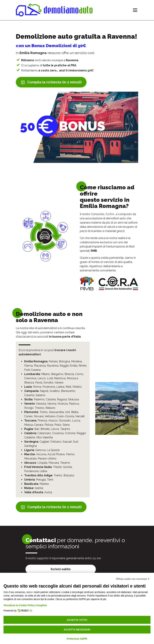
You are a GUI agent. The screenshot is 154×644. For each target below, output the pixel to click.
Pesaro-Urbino (47, 459)
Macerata (30, 459)
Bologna (64, 361)
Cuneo (28, 416)
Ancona (41, 454)
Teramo (65, 463)
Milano (46, 374)
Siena (66, 425)
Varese (59, 383)
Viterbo (77, 387)
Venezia (41, 404)
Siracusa (73, 399)
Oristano (56, 442)
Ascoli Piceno (56, 454)
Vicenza (62, 404)
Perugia (41, 480)
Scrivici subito (61, 569)
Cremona (30, 378)
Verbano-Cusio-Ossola (59, 416)
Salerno (40, 395)
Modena (77, 361)
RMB (94, 251)
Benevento (68, 391)
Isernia (39, 488)
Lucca (76, 421)
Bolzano (69, 475)
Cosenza (58, 433)
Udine (43, 471)
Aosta (48, 492)
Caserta (29, 395)
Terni (50, 480)
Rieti (68, 387)
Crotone (70, 433)
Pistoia (49, 425)
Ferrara (53, 361)
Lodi (50, 378)
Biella (75, 412)
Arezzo (53, 421)
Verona (52, 404)
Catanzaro (44, 433)
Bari (37, 429)
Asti (68, 412)
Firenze (42, 421)
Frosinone (49, 387)
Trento (58, 475)
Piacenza (40, 366)
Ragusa (62, 399)
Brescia (69, 374)
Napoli (44, 391)
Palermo (39, 399)
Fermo (70, 454)
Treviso (40, 408)
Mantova (60, 378)
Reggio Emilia (68, 366)
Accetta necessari (77, 630)
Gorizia (67, 467)
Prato (58, 425)
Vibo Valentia (44, 437)
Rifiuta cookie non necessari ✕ (133, 579)
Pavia (39, 383)
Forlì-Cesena (32, 370)
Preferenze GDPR (77, 639)
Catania (51, 399)
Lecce (55, 429)
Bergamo (57, 374)
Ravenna (53, 366)
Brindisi (45, 429)
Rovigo (29, 408)
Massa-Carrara (34, 425)
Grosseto (65, 421)
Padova (74, 404)
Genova (40, 450)
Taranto (65, 429)
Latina (60, 387)
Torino (44, 412)
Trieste (57, 467)
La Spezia (53, 450)
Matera (44, 484)
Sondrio (48, 383)
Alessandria (56, 412)
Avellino (55, 391)
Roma (37, 387)
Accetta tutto (77, 620)
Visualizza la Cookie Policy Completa (25, 605)
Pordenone (31, 471)
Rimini (82, 366)
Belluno (50, 408)
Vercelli (80, 416)
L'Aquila (42, 463)
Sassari (67, 442)
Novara (39, 416)
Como (79, 374)
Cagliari (44, 442)
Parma (28, 366)
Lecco (42, 378)
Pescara (54, 463)
